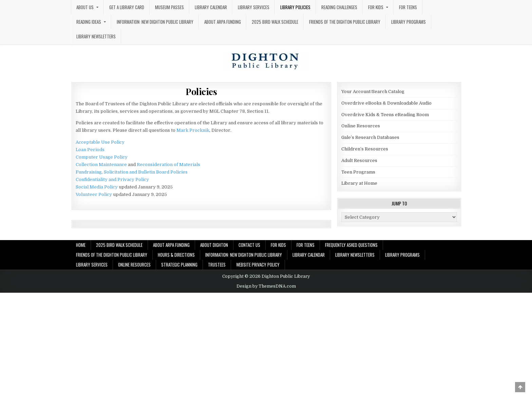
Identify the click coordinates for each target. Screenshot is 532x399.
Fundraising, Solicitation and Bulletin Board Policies (132, 172)
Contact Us (249, 245)
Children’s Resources (365, 149)
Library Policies (295, 7)
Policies (201, 92)
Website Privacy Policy (258, 265)
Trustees (217, 265)
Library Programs (408, 22)
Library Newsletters (96, 36)
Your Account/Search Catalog (373, 92)
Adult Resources (359, 160)
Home (81, 245)
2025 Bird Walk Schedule (275, 22)
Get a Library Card (127, 7)
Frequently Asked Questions (351, 245)
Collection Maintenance (101, 165)
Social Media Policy (97, 187)
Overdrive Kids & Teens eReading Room (385, 115)
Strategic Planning (179, 265)
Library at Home (359, 183)
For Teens (408, 7)
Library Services (254, 7)
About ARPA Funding (223, 22)
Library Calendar (211, 7)
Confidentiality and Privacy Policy (112, 179)
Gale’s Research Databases (370, 137)
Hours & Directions (176, 255)
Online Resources (361, 126)
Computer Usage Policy (102, 157)
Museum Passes (169, 7)
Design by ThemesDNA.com (266, 286)
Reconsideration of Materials (168, 165)
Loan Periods (90, 150)
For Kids (376, 7)
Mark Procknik (193, 130)
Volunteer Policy (94, 194)
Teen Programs (358, 172)
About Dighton (214, 245)
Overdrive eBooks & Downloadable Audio (386, 103)
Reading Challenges (339, 7)
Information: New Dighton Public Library (155, 22)
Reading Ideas (89, 22)
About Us (85, 7)
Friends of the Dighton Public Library (345, 22)
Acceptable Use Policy (100, 142)
